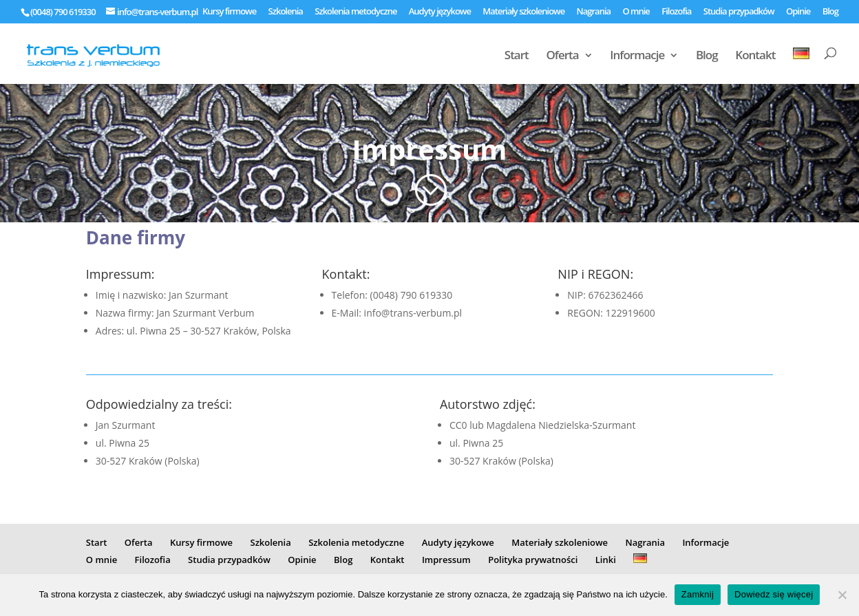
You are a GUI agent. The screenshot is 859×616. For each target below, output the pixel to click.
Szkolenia (286, 12)
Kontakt (755, 56)
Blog (830, 12)
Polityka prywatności (533, 560)
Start (517, 56)
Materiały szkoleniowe (523, 12)
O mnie (636, 12)
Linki (606, 560)
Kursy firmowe (229, 12)
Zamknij (698, 594)
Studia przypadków (739, 12)
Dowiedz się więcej (774, 594)
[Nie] (842, 595)
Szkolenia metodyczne (356, 12)
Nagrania (594, 12)
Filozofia (676, 12)
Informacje (637, 56)
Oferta (562, 56)
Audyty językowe (440, 12)
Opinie (798, 12)
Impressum (446, 560)
